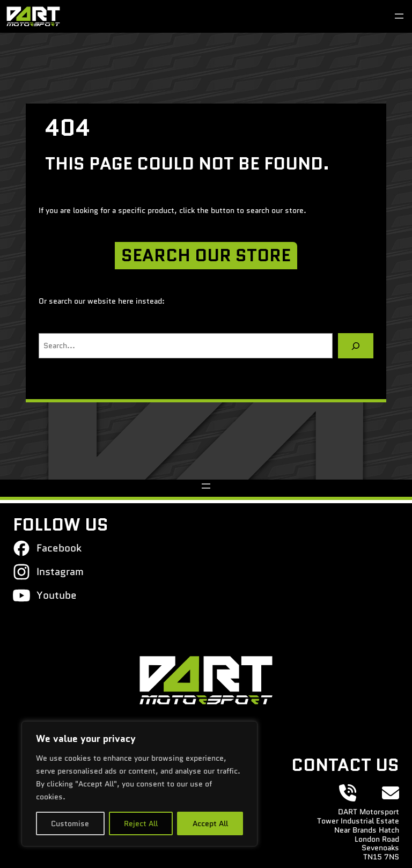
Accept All (210, 823)
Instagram (60, 571)
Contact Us (345, 765)
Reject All (141, 823)
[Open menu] (399, 16)
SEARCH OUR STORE (206, 255)
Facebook (59, 548)
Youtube (57, 595)
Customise (70, 823)
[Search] (356, 346)
